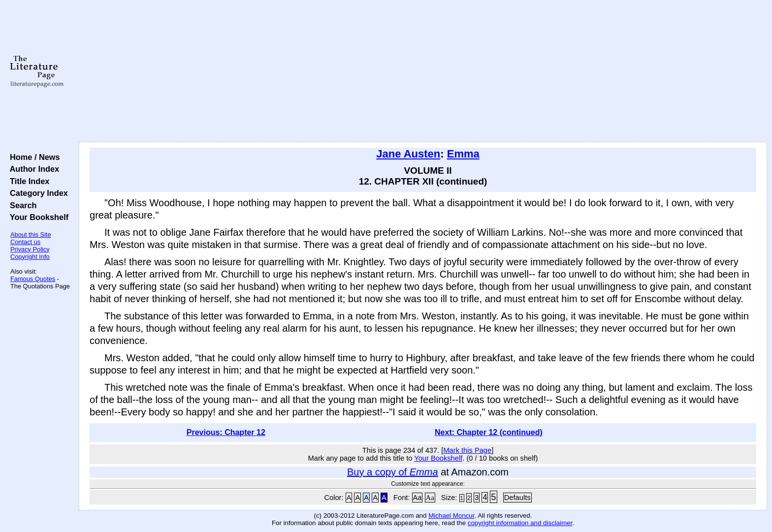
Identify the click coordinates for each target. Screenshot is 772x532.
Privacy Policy (30, 249)
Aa (418, 498)
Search (21, 205)
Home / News (33, 157)
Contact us (25, 242)
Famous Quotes (33, 279)
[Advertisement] (423, 71)
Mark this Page (467, 450)
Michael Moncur (451, 516)
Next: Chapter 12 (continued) (489, 432)
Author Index (32, 169)
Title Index (27, 181)
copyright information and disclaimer (520, 523)
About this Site (31, 235)
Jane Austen (408, 154)
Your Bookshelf (37, 217)
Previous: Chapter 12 (226, 432)
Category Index (37, 193)
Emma (463, 154)
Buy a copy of (393, 472)
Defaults (517, 498)
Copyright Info (30, 257)
